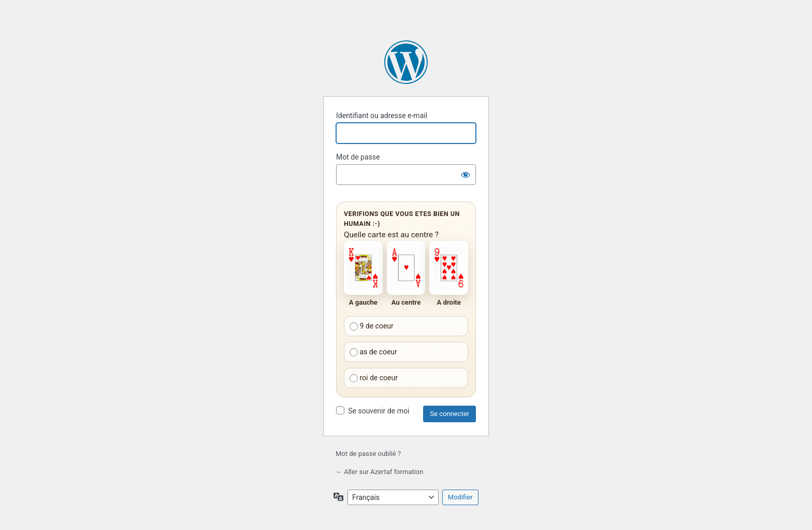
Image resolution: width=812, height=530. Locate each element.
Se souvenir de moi (379, 411)
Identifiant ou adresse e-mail (382, 116)
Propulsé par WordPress (406, 62)
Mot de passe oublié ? (368, 454)
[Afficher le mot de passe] (466, 175)
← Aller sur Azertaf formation (379, 472)
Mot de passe (358, 157)
